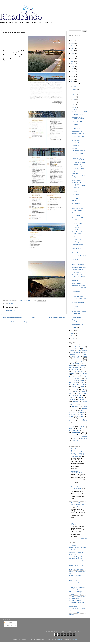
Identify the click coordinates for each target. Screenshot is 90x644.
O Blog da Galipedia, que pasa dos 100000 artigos (77, 597)
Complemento (76, 291)
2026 (72, 38)
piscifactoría (80, 416)
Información (75, 173)
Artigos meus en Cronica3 (76, 565)
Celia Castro (78, 347)
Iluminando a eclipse (76, 488)
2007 (72, 333)
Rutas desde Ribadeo (77, 503)
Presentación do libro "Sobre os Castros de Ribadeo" (78, 276)
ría (81, 429)
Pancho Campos (73, 377)
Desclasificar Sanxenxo (77, 525)
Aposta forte (75, 140)
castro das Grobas (82, 394)
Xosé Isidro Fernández (78, 386)
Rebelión (71, 615)
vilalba (85, 437)
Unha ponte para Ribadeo (79, 267)
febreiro (75, 110)
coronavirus (77, 395)
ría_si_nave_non (73, 430)
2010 (72, 79)
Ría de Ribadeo (73, 580)
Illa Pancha (76, 364)
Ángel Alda (84, 439)
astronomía (84, 388)
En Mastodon (72, 545)
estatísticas (72, 405)
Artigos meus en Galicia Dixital (77, 547)
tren (78, 437)
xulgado (75, 439)
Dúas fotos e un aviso (78, 324)
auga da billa (75, 390)
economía (72, 399)
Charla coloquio (76, 317)
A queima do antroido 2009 (79, 112)
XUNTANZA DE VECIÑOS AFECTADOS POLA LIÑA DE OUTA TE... (79, 185)
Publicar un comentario (12, 310)
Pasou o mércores (77, 180)
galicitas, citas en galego (75, 612)
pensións (71, 416)
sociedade (12, 303)
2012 (72, 74)
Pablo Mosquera (78, 375)
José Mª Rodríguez (78, 368)
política (84, 420)
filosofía (75, 407)
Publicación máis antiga (56, 318)
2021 (72, 51)
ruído (70, 429)
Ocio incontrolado (77, 131)
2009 (72, 82)
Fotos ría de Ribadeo (76, 360)
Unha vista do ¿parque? (78, 151)
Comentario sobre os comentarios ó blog (78, 118)
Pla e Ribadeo (76, 203)
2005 (72, 338)
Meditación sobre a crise (79, 134)
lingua (74, 411)
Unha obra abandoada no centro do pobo (79, 163)
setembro (75, 92)
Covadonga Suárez (74, 349)
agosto (74, 94)
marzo (74, 107)
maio (74, 102)
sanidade (84, 430)
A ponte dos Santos (77, 281)
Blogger (75, 639)
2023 (72, 46)
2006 (72, 336)
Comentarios (8, 626)
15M (70, 345)
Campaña (75, 206)
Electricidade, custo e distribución (78, 229)
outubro (75, 89)
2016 (72, 64)
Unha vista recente (77, 156)
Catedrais (84, 345)
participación (72, 414)
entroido (81, 403)
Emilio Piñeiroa (82, 351)
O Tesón (84, 373)
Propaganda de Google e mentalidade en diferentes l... (79, 224)
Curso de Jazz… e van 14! (78, 473)
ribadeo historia (73, 554)
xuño (74, 99)
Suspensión (75, 259)
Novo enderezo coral (78, 213)
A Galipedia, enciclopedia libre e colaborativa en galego (78, 588)
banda (83, 390)
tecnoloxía (72, 435)
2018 (72, 59)
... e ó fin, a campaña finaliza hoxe (78, 128)
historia (84, 409)
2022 (72, 48)
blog (76, 392)
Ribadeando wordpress (75, 576)
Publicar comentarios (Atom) (19, 322)
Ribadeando (74, 471)
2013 (72, 71)
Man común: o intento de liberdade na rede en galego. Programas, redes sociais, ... (76, 593)
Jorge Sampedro (81, 366)
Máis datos (75, 294)
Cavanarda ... (72, 585)
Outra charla (75, 306)
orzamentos (81, 412)
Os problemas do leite (78, 114)
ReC (86, 379)
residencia (72, 427)
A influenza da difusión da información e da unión (79, 209)
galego (75, 409)
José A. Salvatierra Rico (75, 367)
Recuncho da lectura (78, 381)
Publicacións (8, 622)
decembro (75, 84)
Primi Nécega (78, 379)
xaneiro (75, 327)
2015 (72, 66)
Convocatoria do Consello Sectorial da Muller (79, 167)
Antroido (75, 148)
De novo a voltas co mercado (77, 245)
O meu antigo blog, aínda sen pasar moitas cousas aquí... (77, 558)
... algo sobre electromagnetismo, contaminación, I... (78, 238)
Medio (85, 369)
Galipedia (71, 362)
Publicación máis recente (12, 318)
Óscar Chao (75, 441)
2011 (72, 77)
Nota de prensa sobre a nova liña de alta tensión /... (79, 298)
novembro (75, 86)
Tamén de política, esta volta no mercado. (78, 303)
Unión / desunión (77, 283)
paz (82, 414)
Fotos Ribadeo (78, 358)
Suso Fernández (73, 382)
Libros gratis (72, 578)
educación (84, 399)
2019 (72, 56)
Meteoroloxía (79, 371)
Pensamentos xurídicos (78, 272)
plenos (71, 418)
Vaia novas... (76, 194)
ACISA (77, 345)
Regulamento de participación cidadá (78, 159)
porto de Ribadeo (80, 423)
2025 (72, 41)
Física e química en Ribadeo (76, 561)
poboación (81, 418)
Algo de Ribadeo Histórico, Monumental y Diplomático (79, 313)
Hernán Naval (83, 362)
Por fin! (74, 309)
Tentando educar (76, 487)
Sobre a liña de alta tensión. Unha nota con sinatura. (79, 123)
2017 (72, 61)
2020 (72, 53)
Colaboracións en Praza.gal (76, 550)
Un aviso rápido (76, 242)
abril (74, 105)
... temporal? (75, 262)
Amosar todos (84, 539)
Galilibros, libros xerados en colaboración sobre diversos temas (76, 602)
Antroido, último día (78, 143)
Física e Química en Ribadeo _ (76, 450)
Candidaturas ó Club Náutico (78, 219)
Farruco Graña (83, 354)
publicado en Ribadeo (76, 425)
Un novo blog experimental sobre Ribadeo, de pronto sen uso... (78, 568)
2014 (72, 69)
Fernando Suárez (76, 356)
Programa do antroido (78, 171)
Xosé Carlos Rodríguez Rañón (78, 384)
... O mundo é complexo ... (79, 153)
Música (71, 373)
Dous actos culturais (78, 270)
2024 (72, 43)
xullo (74, 97)
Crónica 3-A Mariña (74, 583)
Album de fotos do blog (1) (76, 552)
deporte (81, 397)
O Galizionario (73, 606)
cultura (71, 397)
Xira (83, 382)
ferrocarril (84, 405)
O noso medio (76, 215)
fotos (85, 407)
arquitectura (73, 388)
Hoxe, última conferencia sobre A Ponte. (79, 233)
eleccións (76, 401)
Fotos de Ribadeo (77, 146)
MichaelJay (59, 639)
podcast (71, 420)
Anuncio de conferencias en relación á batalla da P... (79, 287)
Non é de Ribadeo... (77, 253)
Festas (85, 356)
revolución (82, 427)
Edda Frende (76, 201)
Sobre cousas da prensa (78, 265)
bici (70, 392)
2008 (72, 331)
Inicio (34, 318)
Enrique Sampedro (76, 353)
